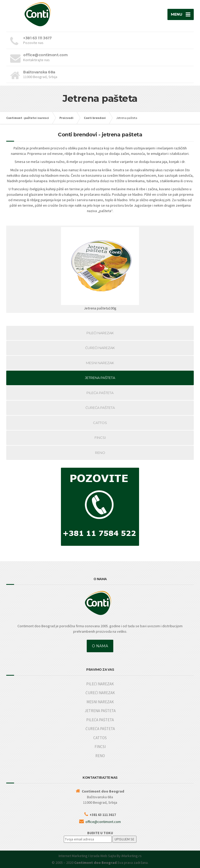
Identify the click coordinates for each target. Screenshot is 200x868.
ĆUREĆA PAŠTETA (100, 408)
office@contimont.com (103, 822)
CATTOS (100, 423)
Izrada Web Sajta (103, 856)
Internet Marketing (73, 856)
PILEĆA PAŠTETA (100, 393)
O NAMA (100, 646)
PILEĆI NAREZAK (100, 333)
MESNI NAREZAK (100, 363)
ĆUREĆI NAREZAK (100, 348)
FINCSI (100, 438)
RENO (100, 453)
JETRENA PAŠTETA (100, 378)
